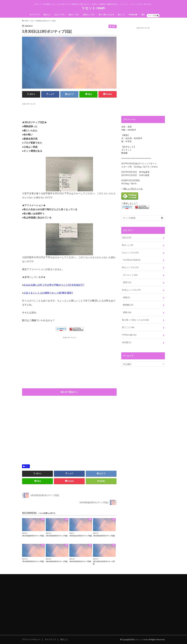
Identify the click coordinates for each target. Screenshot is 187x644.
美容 (127, 282)
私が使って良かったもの (135, 320)
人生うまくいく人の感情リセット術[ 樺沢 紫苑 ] (48, 293)
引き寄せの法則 (132, 260)
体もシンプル (74, 15)
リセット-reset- (94, 8)
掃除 (127, 312)
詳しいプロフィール (133, 189)
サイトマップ (35, 15)
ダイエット (130, 275)
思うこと (121, 15)
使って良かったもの (106, 15)
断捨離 (128, 305)
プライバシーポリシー (31, 639)
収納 (126, 297)
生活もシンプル (89, 15)
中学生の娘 (133, 15)
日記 (143, 15)
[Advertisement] (69, 111)
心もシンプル (59, 15)
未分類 (126, 342)
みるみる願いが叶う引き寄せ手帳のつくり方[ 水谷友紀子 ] (54, 285)
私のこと (47, 15)
